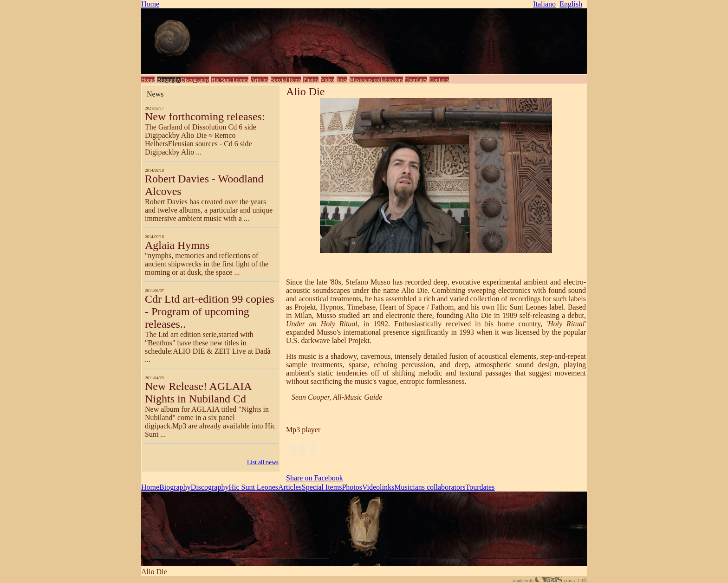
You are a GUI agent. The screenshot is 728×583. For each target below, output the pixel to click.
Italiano (544, 4)
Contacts (439, 80)
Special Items (286, 80)
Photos (311, 80)
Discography (195, 80)
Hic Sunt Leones (230, 80)
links (342, 80)
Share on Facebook (315, 478)
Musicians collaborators (376, 80)
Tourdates (416, 80)
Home (150, 4)
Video (328, 80)
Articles (260, 80)
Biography (169, 80)
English (571, 4)
